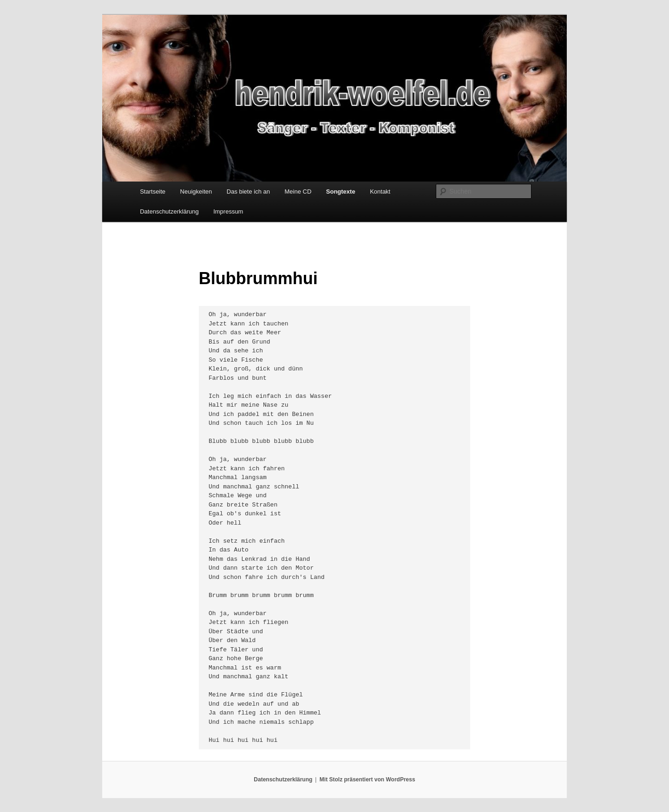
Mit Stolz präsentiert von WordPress (367, 780)
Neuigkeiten (196, 192)
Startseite (153, 192)
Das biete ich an (248, 192)
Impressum (228, 211)
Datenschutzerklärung (169, 211)
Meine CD (298, 192)
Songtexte (341, 192)
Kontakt (380, 192)
